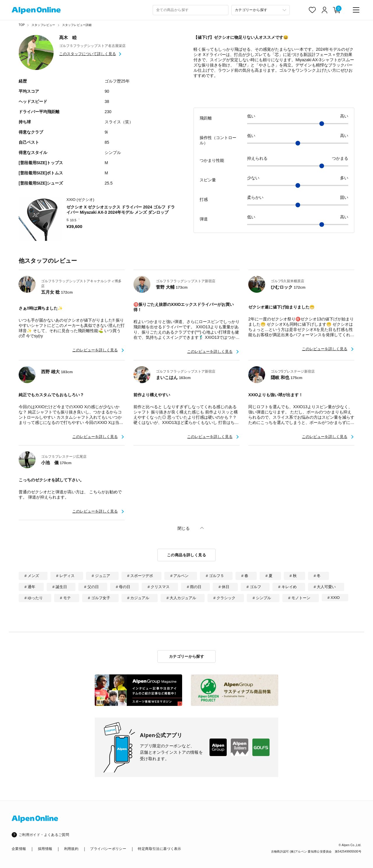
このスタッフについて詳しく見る (88, 54)
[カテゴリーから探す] (261, 10)
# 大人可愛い (325, 587)
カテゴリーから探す (187, 656)
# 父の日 (92, 587)
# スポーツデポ (140, 576)
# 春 (245, 576)
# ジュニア (101, 576)
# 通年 (30, 587)
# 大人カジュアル (181, 598)
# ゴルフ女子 (99, 598)
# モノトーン (299, 598)
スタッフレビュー (43, 25)
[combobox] (191, 10)
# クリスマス (159, 587)
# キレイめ (287, 587)
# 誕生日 (60, 587)
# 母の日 (123, 587)
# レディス (65, 576)
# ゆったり (34, 598)
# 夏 (269, 576)
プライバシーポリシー (108, 849)
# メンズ (32, 576)
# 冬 (317, 576)
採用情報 (45, 849)
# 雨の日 (194, 587)
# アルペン (179, 576)
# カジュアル (138, 598)
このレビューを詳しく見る (95, 350)
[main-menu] (356, 10)
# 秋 (293, 576)
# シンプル (262, 598)
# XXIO (334, 598)
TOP (22, 25)
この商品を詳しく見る (186, 555)
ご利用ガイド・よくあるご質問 (44, 835)
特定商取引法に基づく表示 (159, 849)
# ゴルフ (254, 587)
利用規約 (71, 849)
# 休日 (224, 587)
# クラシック (224, 598)
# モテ (65, 598)
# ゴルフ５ (215, 576)
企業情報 (19, 849)
